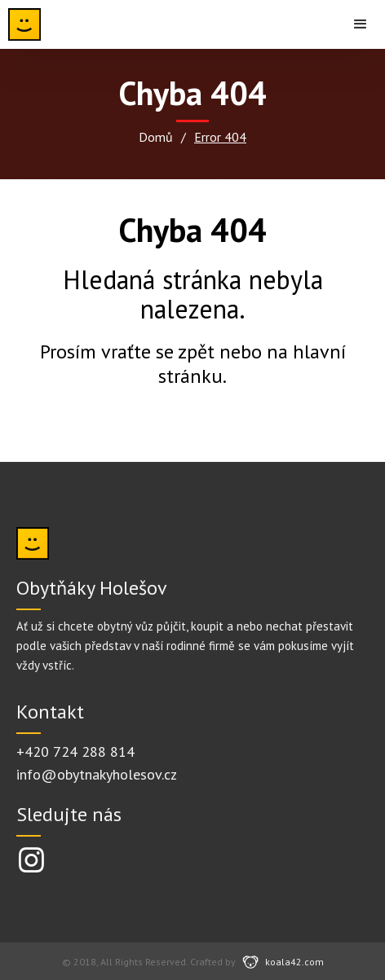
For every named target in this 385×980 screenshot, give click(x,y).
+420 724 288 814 (75, 751)
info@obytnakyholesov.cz (97, 774)
